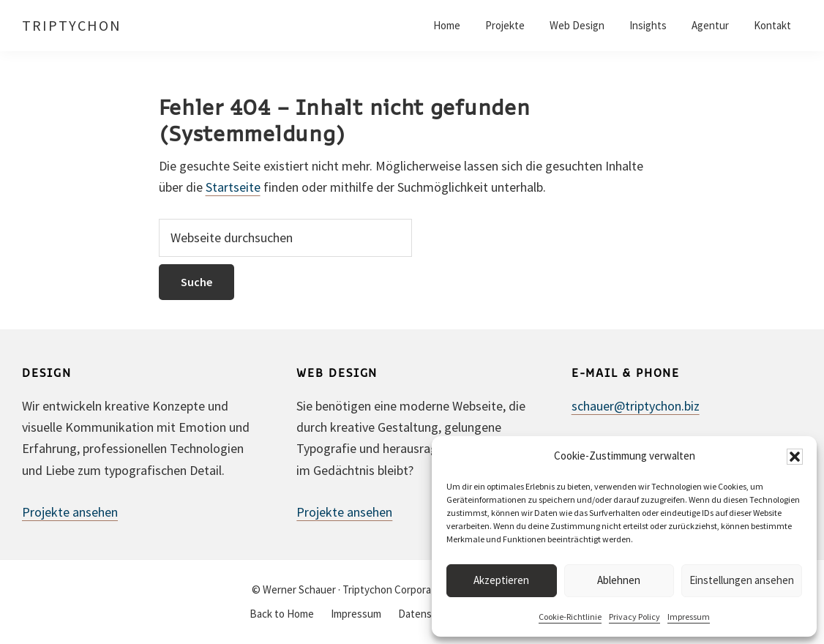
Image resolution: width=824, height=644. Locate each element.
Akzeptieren (501, 580)
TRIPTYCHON (72, 25)
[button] (795, 457)
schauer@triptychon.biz (636, 406)
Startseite (233, 187)
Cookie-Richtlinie (570, 617)
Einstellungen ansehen (742, 580)
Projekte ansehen (70, 512)
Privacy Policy (634, 617)
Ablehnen (619, 580)
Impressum (689, 617)
